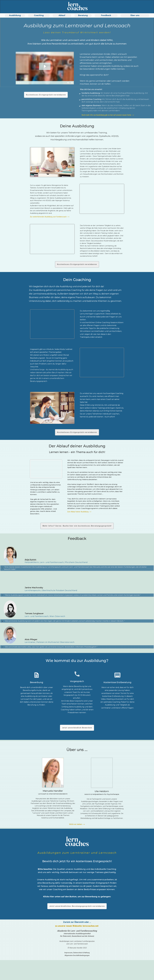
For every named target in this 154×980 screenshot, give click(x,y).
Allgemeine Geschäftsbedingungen (77, 957)
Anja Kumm (30, 560)
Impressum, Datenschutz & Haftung (77, 954)
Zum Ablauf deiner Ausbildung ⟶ (79, 512)
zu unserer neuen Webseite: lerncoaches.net (77, 927)
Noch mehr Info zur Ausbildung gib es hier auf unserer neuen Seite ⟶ (108, 115)
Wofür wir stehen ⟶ (77, 826)
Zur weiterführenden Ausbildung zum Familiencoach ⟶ (50, 217)
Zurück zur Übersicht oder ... (77, 924)
